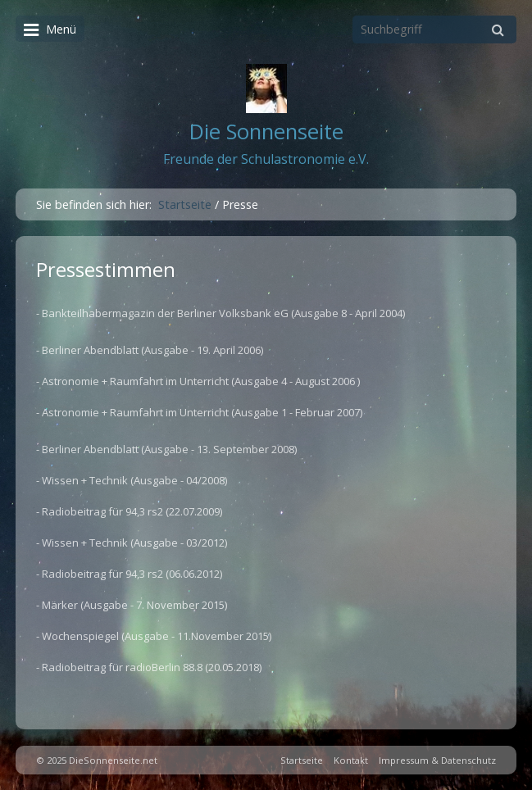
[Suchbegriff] (434, 30)
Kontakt (351, 760)
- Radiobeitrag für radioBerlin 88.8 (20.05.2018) (149, 667)
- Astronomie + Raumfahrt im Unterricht (132, 381)
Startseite (185, 204)
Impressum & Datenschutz (437, 760)
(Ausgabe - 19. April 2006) (202, 350)
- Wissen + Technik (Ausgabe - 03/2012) (132, 543)
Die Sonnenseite (266, 132)
